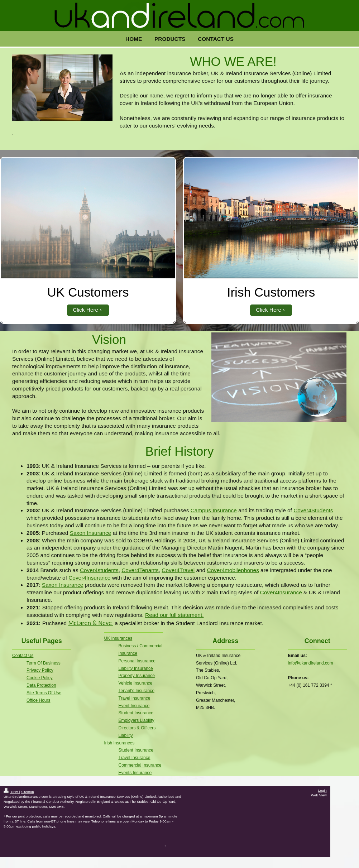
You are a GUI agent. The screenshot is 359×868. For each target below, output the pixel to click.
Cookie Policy (40, 678)
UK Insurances (118, 638)
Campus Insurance (214, 510)
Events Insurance (135, 773)
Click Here (85, 310)
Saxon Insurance (91, 533)
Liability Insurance (136, 668)
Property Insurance (137, 676)
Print (11, 792)
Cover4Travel (178, 570)
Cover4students (99, 570)
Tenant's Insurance (137, 691)
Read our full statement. (174, 615)
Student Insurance (136, 713)
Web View (319, 795)
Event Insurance (134, 706)
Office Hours (38, 700)
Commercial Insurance (140, 765)
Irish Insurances (119, 743)
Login (322, 790)
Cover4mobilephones (233, 570)
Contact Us (23, 656)
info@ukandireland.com (311, 663)
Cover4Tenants (140, 570)
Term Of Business (44, 663)
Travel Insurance (135, 698)
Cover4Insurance (89, 578)
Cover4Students (313, 510)
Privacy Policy (40, 670)
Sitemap (28, 792)
